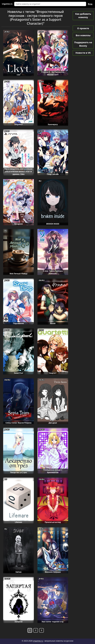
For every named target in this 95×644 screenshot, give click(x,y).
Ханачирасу (53, 124)
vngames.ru (38, 641)
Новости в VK (83, 53)
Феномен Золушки (53, 572)
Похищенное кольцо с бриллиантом (53, 471)
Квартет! (53, 373)
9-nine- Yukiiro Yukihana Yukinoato (53, 272)
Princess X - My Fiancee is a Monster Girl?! (53, 73)
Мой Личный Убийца (19, 274)
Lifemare (19, 522)
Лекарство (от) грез (19, 472)
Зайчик (19, 572)
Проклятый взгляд (53, 522)
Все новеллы (83, 35)
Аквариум (18, 224)
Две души (53, 423)
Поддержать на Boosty (83, 44)
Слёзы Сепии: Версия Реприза (18, 423)
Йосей (53, 323)
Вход (90, 4)
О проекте (83, 28)
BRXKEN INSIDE (53, 224)
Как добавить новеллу (83, 16)
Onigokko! (19, 124)
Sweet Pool (19, 373)
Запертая (19, 622)
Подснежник (19, 323)
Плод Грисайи (53, 174)
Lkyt (19, 75)
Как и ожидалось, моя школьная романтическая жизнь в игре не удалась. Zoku (18, 172)
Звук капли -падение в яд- (53, 622)
